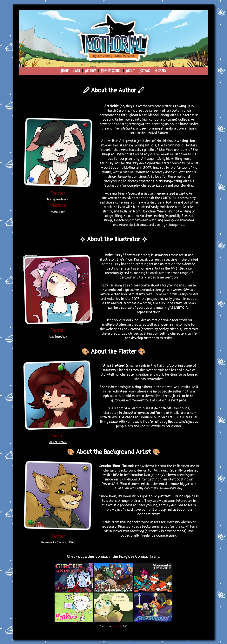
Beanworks (48, 542)
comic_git (116, 626)
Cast (77, 71)
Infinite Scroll (111, 71)
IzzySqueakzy (58, 337)
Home (65, 71)
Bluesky (160, 71)
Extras (145, 71)
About (130, 71)
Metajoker (58, 212)
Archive (91, 71)
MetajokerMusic (58, 199)
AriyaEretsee (58, 442)
